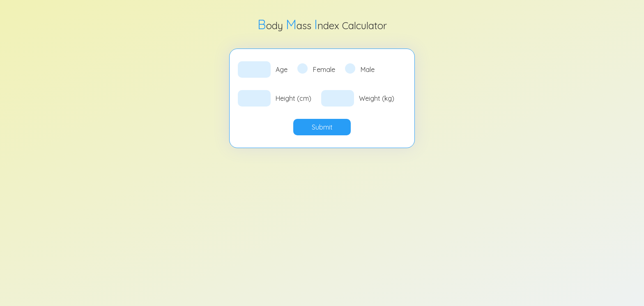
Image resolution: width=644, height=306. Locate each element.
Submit (322, 127)
